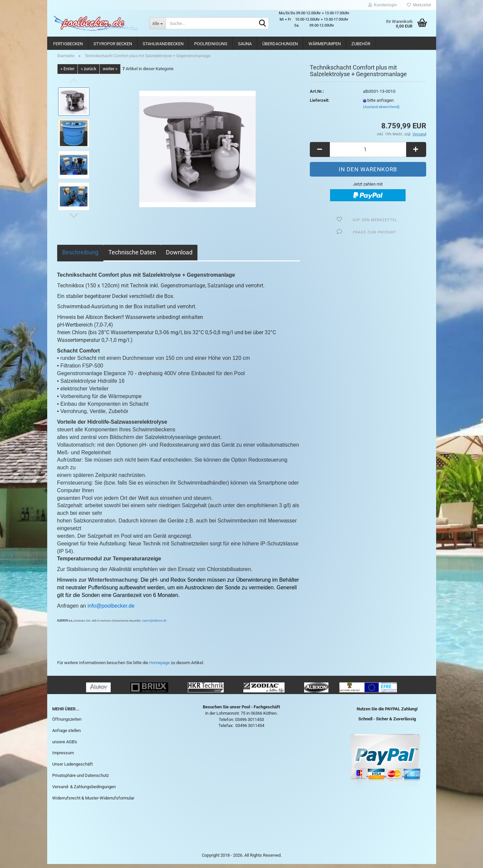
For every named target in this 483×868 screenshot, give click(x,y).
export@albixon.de (154, 625)
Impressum (63, 757)
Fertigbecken (68, 44)
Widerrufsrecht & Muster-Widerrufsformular (93, 802)
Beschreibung (80, 256)
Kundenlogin (383, 5)
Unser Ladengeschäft (72, 768)
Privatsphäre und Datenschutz (80, 779)
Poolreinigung (211, 44)
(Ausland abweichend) (381, 111)
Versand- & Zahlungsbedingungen (84, 790)
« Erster (67, 73)
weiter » (110, 73)
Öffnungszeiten (67, 723)
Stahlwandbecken (163, 44)
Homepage (160, 666)
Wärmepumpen (325, 44)
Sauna (245, 44)
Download (179, 256)
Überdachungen (280, 44)
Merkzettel (419, 5)
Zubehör (361, 44)
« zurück (89, 73)
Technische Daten (132, 256)
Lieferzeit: (320, 104)
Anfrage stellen (66, 734)
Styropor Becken (113, 44)
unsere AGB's (65, 745)
